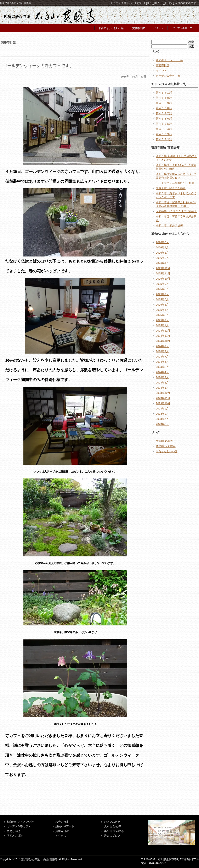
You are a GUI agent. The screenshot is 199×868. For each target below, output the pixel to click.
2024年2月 (162, 383)
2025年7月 (162, 294)
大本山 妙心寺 (164, 441)
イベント (158, 28)
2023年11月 (163, 398)
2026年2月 (162, 258)
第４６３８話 (164, 108)
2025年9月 (162, 284)
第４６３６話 (164, 119)
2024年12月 (163, 331)
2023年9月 (162, 409)
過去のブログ (112, 836)
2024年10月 (163, 341)
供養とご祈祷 (15, 836)
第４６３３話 (164, 134)
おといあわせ (112, 822)
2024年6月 (162, 362)
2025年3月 (162, 315)
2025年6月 (162, 299)
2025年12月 (163, 268)
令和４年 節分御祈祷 (169, 225)
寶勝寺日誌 (62, 831)
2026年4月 (162, 247)
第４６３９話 (164, 103)
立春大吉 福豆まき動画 (171, 188)
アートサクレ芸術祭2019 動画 (175, 183)
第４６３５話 (164, 124)
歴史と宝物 (13, 831)
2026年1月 (162, 263)
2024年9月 (162, 346)
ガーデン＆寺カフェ (183, 28)
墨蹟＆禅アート (65, 826)
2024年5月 (162, 367)
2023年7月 (162, 419)
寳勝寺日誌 (138, 28)
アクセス (61, 836)
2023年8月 (162, 414)
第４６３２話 (164, 139)
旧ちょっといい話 (167, 451)
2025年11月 (163, 273)
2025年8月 (162, 289)
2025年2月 (162, 320)
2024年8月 (162, 351)
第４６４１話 (164, 93)
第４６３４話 (164, 129)
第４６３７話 (164, 113)
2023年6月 (162, 424)
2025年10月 (163, 279)
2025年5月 (162, 305)
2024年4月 (162, 372)
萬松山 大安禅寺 (166, 446)
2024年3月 (162, 377)
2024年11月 (163, 336)
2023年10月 (163, 403)
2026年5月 (162, 242)
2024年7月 (162, 357)
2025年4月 (162, 310)
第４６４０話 (164, 98)
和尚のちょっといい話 (111, 28)
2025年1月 (162, 325)
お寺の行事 (62, 822)
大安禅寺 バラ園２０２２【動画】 (177, 211)
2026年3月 (162, 253)
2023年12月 (163, 393)
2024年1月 (162, 388)
